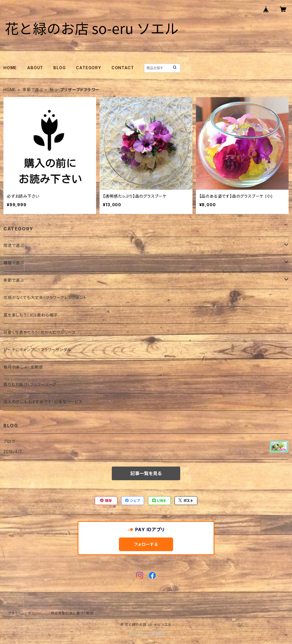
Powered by (146, 634)
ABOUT (35, 68)
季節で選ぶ (33, 90)
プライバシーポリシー (25, 613)
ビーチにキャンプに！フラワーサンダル (37, 350)
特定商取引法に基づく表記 (72, 613)
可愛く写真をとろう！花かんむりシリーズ (39, 332)
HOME (10, 68)
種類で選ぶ (14, 263)
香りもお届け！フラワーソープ (30, 384)
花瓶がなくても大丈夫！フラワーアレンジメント (45, 298)
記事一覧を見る (146, 473)
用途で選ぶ (14, 245)
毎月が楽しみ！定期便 (23, 367)
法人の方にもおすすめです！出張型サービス (43, 402)
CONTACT (123, 68)
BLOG (59, 68)
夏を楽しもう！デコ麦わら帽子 (31, 315)
